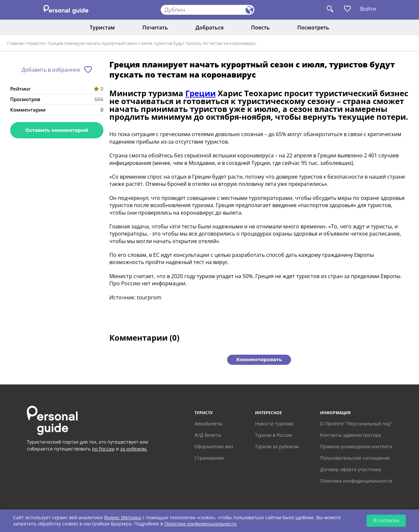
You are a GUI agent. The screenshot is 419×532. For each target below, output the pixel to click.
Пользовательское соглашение (355, 458)
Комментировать (259, 359)
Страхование (209, 458)
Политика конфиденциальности (356, 481)
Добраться (209, 27)
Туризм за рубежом (277, 446)
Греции (200, 93)
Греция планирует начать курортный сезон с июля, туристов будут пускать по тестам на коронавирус (152, 43)
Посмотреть (313, 27)
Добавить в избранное (51, 70)
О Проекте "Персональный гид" (356, 424)
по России (103, 449)
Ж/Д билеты (208, 435)
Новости (36, 43)
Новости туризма (274, 424)
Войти (368, 9)
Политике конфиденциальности (200, 524)
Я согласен (386, 521)
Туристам (102, 27)
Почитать (155, 27)
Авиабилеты (208, 424)
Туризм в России (274, 435)
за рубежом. (134, 449)
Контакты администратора (351, 435)
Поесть (260, 27)
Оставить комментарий (57, 130)
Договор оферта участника (351, 469)
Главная (15, 43)
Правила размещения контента (356, 446)
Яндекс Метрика (123, 517)
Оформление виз (214, 446)
